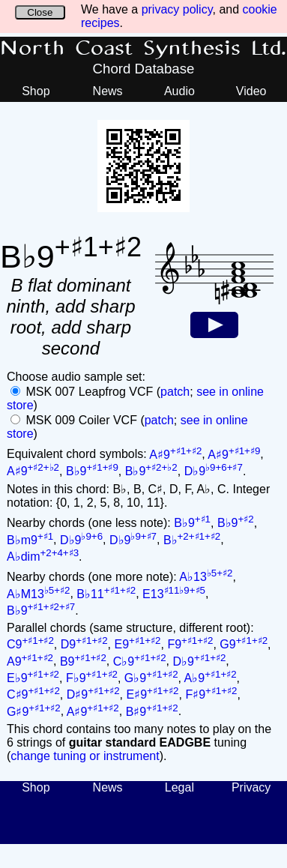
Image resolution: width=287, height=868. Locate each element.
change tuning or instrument (85, 756)
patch (175, 392)
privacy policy (177, 9)
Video (251, 91)
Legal (179, 787)
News (108, 91)
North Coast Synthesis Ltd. (143, 49)
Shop (36, 91)
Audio (179, 91)
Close (40, 12)
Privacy (251, 787)
